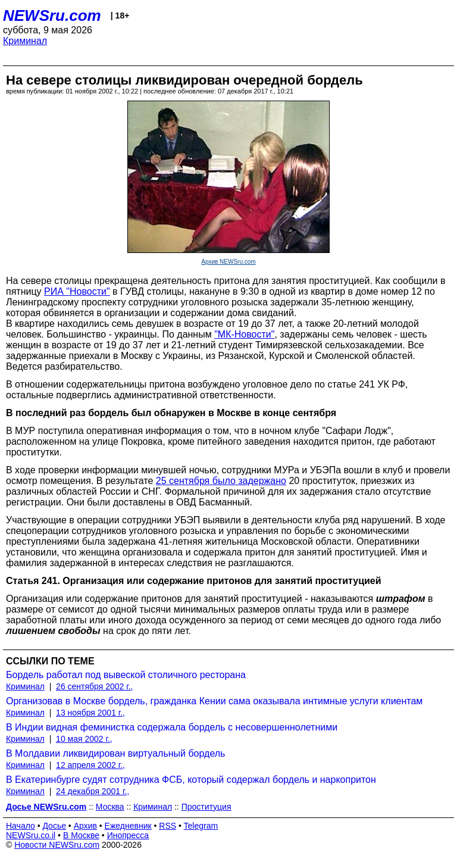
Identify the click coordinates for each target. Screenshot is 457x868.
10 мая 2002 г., (84, 739)
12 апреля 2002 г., (90, 765)
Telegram (201, 826)
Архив (85, 826)
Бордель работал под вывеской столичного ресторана (126, 675)
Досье (54, 826)
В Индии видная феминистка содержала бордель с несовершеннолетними (172, 727)
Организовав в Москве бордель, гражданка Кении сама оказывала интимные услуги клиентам (214, 701)
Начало (21, 826)
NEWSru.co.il (31, 835)
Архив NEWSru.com (228, 262)
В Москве (81, 835)
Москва (110, 807)
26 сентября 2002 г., (94, 686)
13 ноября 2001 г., (90, 713)
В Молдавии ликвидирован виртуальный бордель (115, 753)
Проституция (206, 807)
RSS (168, 826)
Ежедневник (128, 826)
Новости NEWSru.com (57, 845)
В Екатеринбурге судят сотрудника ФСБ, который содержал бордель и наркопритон (191, 780)
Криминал (25, 41)
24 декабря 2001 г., (93, 791)
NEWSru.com (52, 15)
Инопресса (128, 835)
